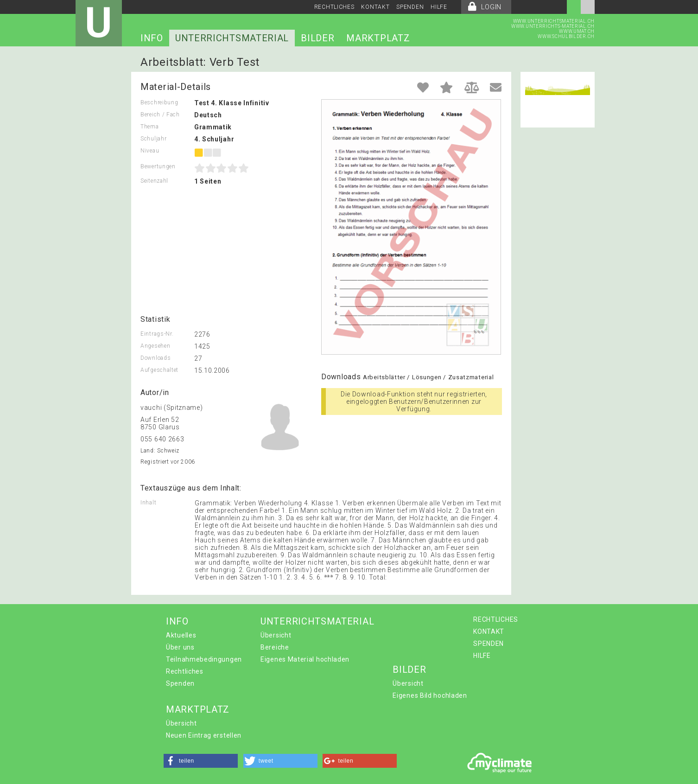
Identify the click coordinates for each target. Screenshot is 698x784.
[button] (201, 761)
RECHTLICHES (334, 7)
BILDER (317, 38)
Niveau (150, 151)
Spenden (180, 683)
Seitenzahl (154, 181)
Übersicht (276, 635)
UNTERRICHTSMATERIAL (232, 38)
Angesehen (155, 346)
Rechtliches (185, 671)
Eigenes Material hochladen (305, 659)
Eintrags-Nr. (157, 334)
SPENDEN (410, 7)
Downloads (155, 358)
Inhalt (148, 503)
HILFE (439, 7)
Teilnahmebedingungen (204, 659)
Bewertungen (158, 166)
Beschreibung (159, 102)
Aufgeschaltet (159, 370)
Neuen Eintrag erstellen (204, 735)
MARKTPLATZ (378, 38)
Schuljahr (153, 139)
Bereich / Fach (160, 115)
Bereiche (275, 647)
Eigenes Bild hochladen (430, 695)
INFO (152, 38)
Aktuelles (181, 635)
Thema (150, 127)
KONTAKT (375, 7)
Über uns (180, 647)
